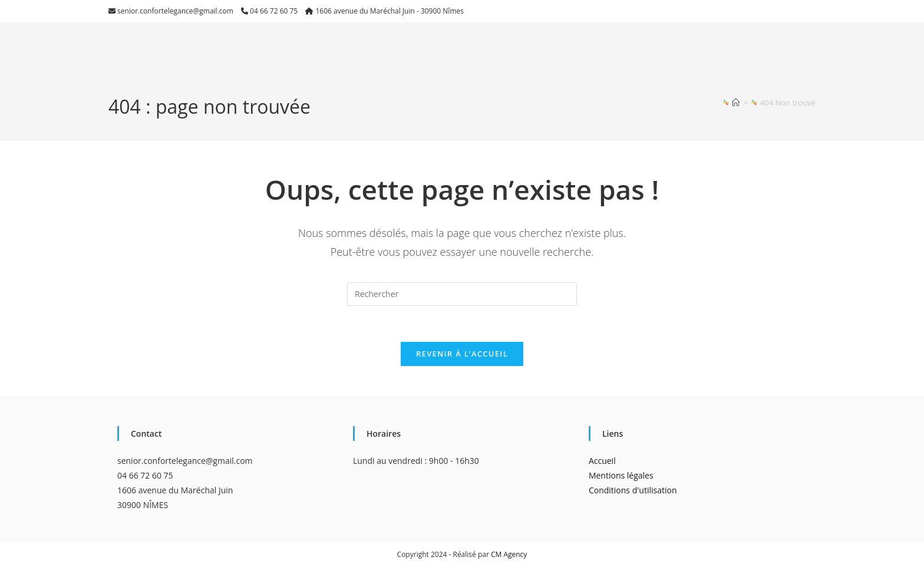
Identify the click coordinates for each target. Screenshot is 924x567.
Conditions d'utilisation (633, 490)
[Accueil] (736, 103)
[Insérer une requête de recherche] (462, 294)
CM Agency (509, 554)
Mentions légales (621, 475)
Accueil (602, 461)
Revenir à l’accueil (462, 354)
